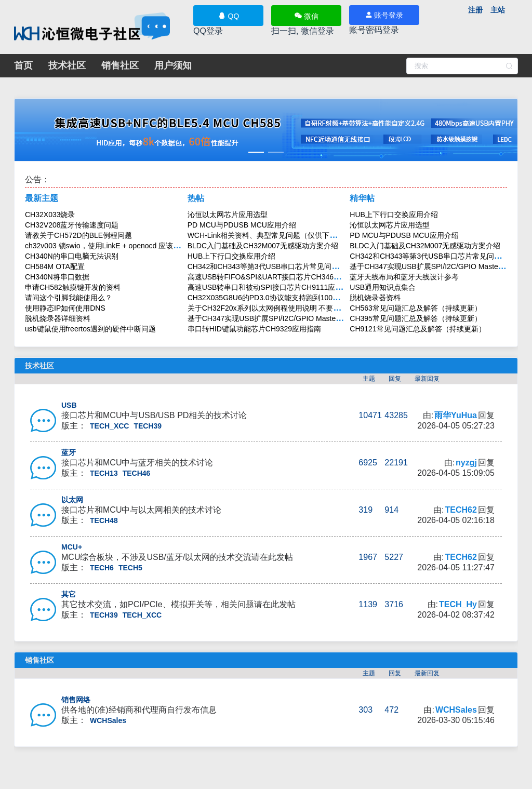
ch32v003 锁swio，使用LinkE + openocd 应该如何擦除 (114, 246)
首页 (23, 65)
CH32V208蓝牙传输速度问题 (72, 225)
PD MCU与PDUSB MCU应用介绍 (242, 225)
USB (69, 405)
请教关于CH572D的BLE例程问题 (78, 235)
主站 (498, 10)
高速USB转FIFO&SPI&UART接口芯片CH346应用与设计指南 (286, 277)
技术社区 (67, 65)
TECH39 (148, 426)
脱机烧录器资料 (375, 298)
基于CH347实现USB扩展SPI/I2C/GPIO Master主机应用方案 (285, 318)
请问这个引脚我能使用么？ (69, 298)
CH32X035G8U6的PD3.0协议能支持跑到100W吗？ (271, 298)
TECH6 (102, 568)
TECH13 (104, 473)
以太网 (72, 500)
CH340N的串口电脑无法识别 (72, 256)
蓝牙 (69, 452)
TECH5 (130, 568)
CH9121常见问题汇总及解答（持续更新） (417, 329)
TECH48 (104, 520)
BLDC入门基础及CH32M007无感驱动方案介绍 (263, 246)
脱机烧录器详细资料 (58, 318)
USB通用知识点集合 (383, 287)
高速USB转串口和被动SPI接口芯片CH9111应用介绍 (272, 287)
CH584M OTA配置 (55, 266)
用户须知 (173, 65)
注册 (475, 10)
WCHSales (108, 720)
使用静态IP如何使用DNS (65, 308)
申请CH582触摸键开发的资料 (73, 287)
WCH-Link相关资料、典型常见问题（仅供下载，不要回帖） (284, 235)
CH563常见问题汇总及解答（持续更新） (416, 308)
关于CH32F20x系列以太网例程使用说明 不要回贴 (268, 308)
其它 (69, 594)
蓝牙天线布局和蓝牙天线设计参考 (404, 277)
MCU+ (72, 547)
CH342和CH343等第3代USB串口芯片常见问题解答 (271, 266)
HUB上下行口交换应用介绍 (232, 256)
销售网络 (76, 700)
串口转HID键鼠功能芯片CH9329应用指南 (254, 329)
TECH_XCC (109, 426)
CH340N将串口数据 (57, 277)
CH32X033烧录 (50, 215)
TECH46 (137, 473)
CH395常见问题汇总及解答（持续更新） (416, 318)
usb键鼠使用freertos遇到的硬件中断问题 (90, 329)
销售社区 (120, 65)
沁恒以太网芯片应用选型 (228, 215)
